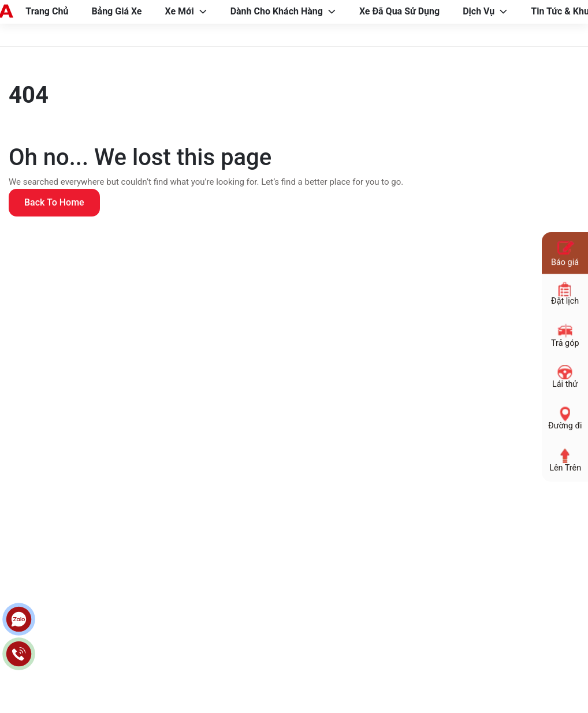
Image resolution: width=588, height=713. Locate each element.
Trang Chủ (47, 11)
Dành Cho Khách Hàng (277, 11)
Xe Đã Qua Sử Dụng (399, 11)
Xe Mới (180, 11)
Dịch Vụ (479, 11)
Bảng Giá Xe (116, 11)
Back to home (54, 202)
